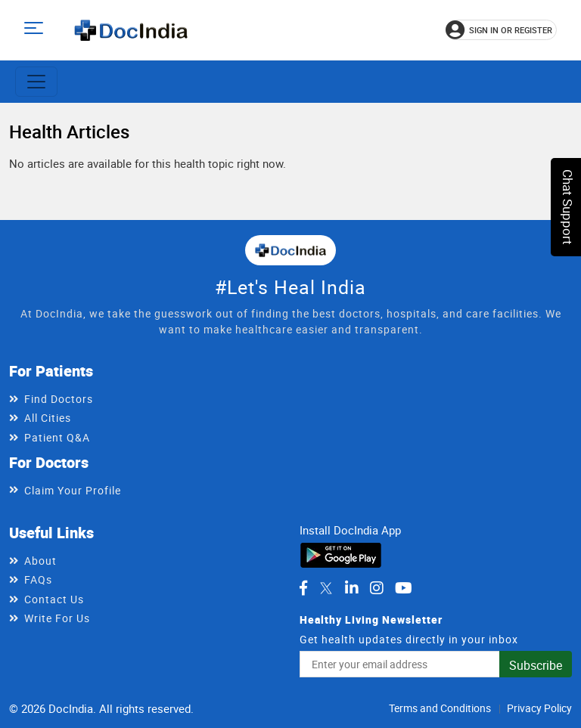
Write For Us (57, 618)
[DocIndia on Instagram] (377, 588)
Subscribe (536, 665)
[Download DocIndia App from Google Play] (341, 554)
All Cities (48, 418)
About (40, 561)
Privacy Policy (539, 708)
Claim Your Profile (73, 490)
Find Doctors (59, 399)
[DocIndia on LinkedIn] (352, 588)
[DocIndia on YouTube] (404, 588)
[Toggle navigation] (36, 82)
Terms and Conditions (440, 708)
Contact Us (54, 599)
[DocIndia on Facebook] (303, 588)
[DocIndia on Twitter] (326, 588)
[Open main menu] (36, 30)
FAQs (38, 579)
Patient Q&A (57, 437)
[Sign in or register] (501, 30)
